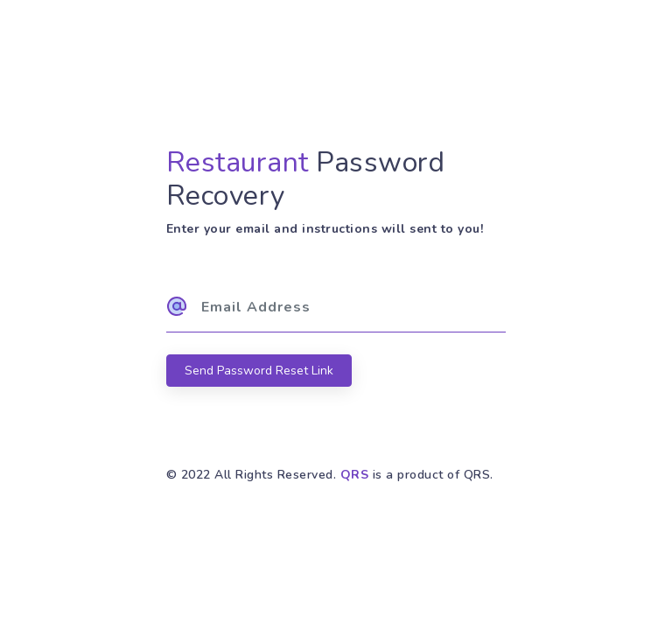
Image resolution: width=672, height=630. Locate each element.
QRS (355, 475)
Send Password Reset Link (259, 371)
